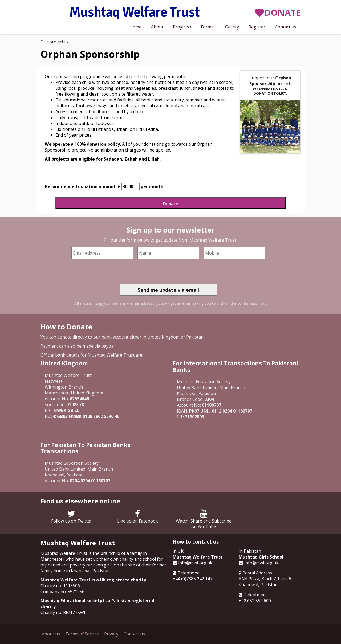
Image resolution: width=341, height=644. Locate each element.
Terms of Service (82, 634)
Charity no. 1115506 (60, 586)
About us (51, 634)
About (157, 27)
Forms (207, 27)
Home (135, 27)
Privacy (111, 634)
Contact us (286, 27)
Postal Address (257, 573)
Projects (181, 27)
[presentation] (160, 271)
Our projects (53, 42)
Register (257, 27)
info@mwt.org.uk (195, 563)
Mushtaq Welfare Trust (134, 13)
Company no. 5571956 (62, 592)
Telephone (189, 573)
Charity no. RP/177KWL (63, 612)
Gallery (232, 27)
